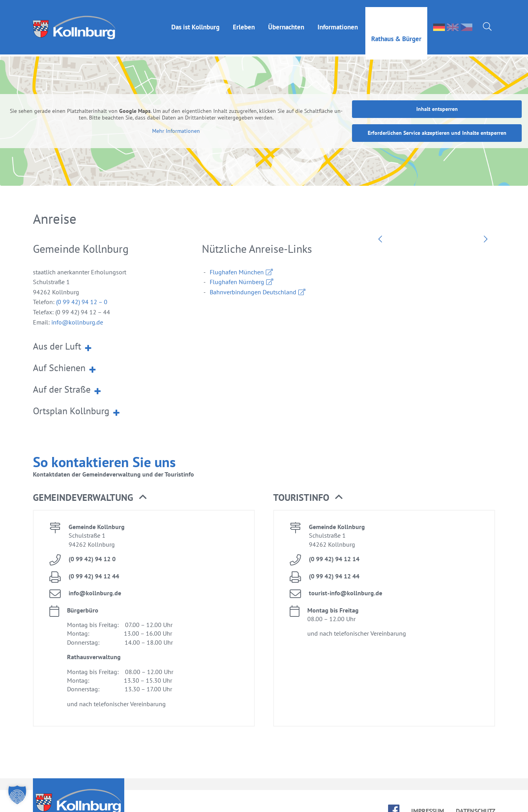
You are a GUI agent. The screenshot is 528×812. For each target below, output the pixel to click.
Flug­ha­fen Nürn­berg (237, 266)
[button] (17, 795)
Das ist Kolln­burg (195, 20)
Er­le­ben (244, 20)
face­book (394, 795)
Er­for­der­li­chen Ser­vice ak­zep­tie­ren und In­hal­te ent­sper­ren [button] (437, 117)
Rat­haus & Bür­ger (396, 32)
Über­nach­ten (286, 20)
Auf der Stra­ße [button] (68, 373)
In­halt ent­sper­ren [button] (437, 93)
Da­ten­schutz (476, 795)
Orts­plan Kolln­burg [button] (77, 395)
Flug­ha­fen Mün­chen (237, 256)
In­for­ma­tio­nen (338, 20)
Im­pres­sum (428, 795)
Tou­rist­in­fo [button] (308, 482)
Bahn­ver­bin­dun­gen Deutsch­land (253, 276)
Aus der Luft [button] (63, 330)
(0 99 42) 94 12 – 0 (82, 286)
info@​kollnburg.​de (76, 306)
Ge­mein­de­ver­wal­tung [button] (90, 482)
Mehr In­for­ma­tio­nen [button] (176, 115)
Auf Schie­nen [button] (65, 352)
